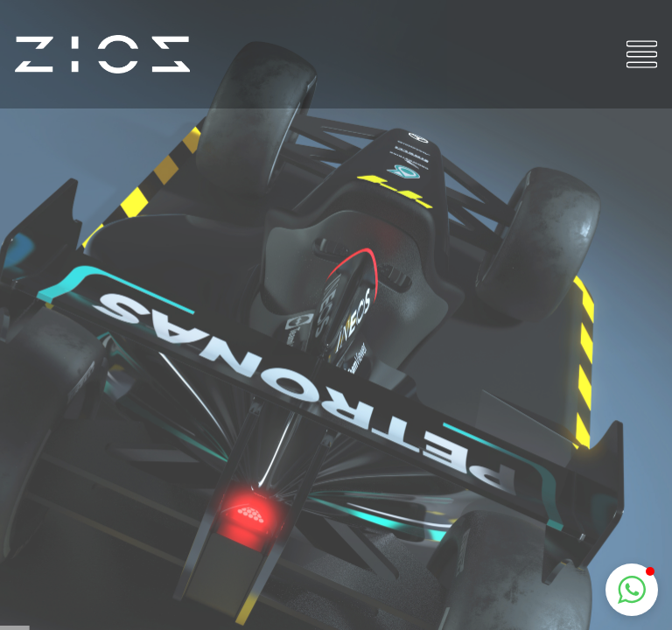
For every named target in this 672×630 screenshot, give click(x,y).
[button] (632, 590)
